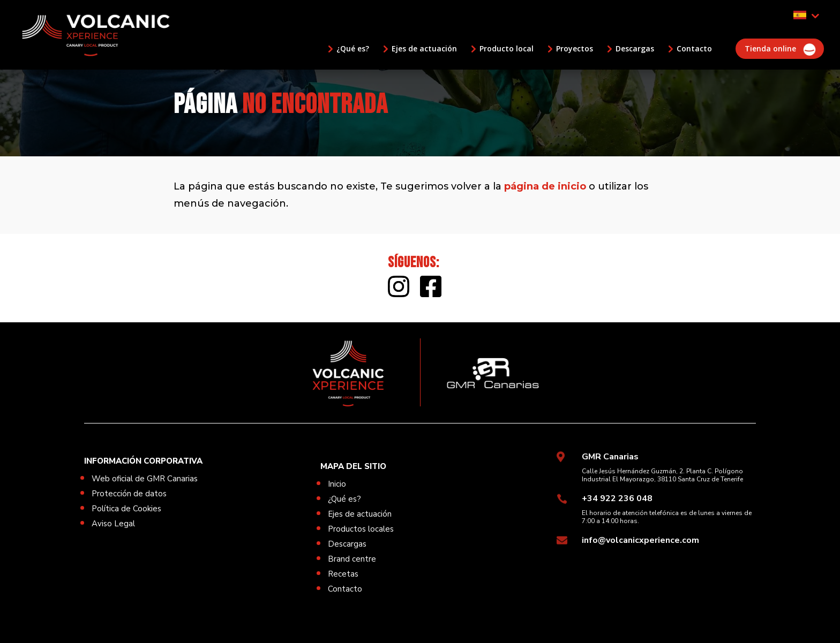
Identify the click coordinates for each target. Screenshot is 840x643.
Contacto (694, 49)
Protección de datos (129, 494)
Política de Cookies (126, 509)
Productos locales (361, 529)
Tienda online (770, 49)
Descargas (635, 49)
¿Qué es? (353, 49)
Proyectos (575, 49)
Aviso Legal (113, 524)
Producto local (507, 49)
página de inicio (545, 186)
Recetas (343, 574)
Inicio (337, 484)
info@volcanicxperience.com (640, 540)
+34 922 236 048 (617, 498)
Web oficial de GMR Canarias (145, 479)
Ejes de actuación (424, 49)
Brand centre (352, 559)
